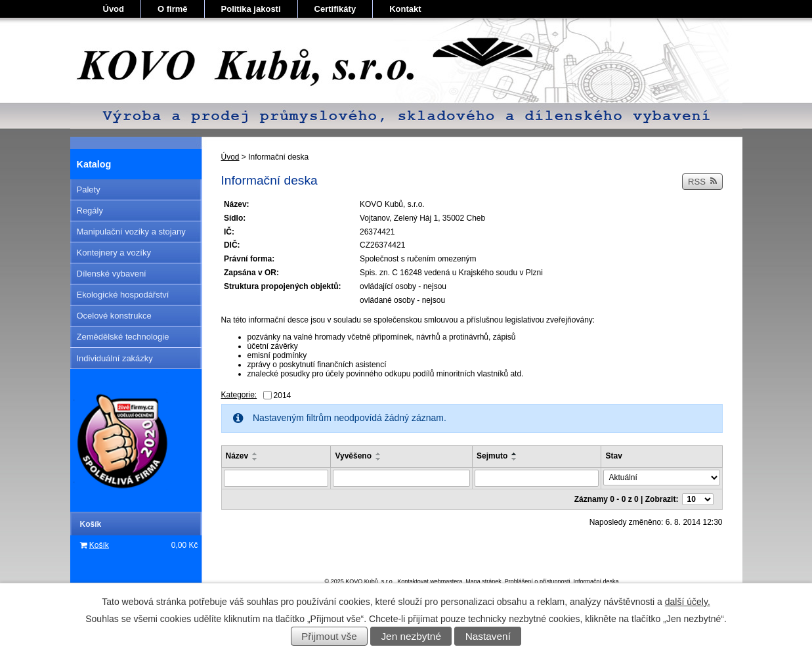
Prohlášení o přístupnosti (538, 581)
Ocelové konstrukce (114, 316)
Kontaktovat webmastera (430, 581)
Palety (89, 190)
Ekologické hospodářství (123, 295)
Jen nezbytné (411, 636)
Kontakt (405, 9)
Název (237, 456)
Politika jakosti (251, 9)
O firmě (173, 9)
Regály (90, 211)
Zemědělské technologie (123, 337)
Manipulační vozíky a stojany (131, 232)
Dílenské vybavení (112, 274)
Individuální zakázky (115, 358)
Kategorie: (239, 395)
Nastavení (488, 636)
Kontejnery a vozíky (114, 253)
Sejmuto (492, 456)
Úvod (114, 9)
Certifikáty (335, 9)
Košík (99, 545)
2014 (283, 395)
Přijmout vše (329, 636)
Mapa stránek (483, 581)
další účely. (688, 602)
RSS (702, 182)
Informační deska (596, 581)
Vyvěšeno (353, 456)
